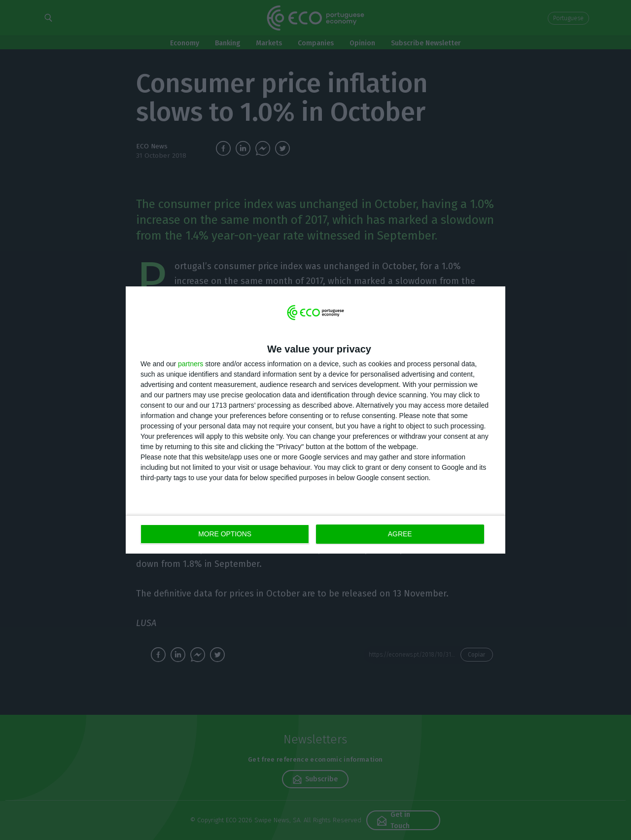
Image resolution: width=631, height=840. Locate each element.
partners (191, 364)
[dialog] (315, 420)
